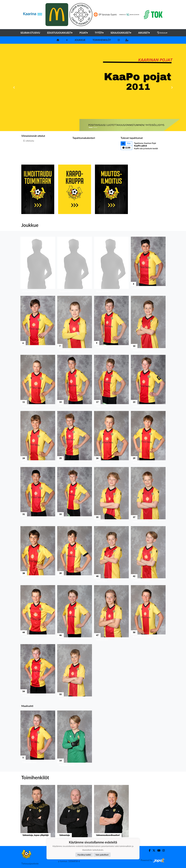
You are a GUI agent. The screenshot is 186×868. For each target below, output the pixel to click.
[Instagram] (119, 40)
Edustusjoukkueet (60, 33)
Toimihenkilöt (102, 40)
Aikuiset (144, 33)
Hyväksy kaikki (84, 855)
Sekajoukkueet (121, 33)
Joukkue (80, 40)
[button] (14, 87)
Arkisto (162, 33)
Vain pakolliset (102, 855)
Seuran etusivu (30, 33)
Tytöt (99, 33)
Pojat (84, 33)
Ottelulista (28, 151)
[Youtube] (158, 850)
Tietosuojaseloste (30, 863)
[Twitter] (153, 850)
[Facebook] (149, 850)
